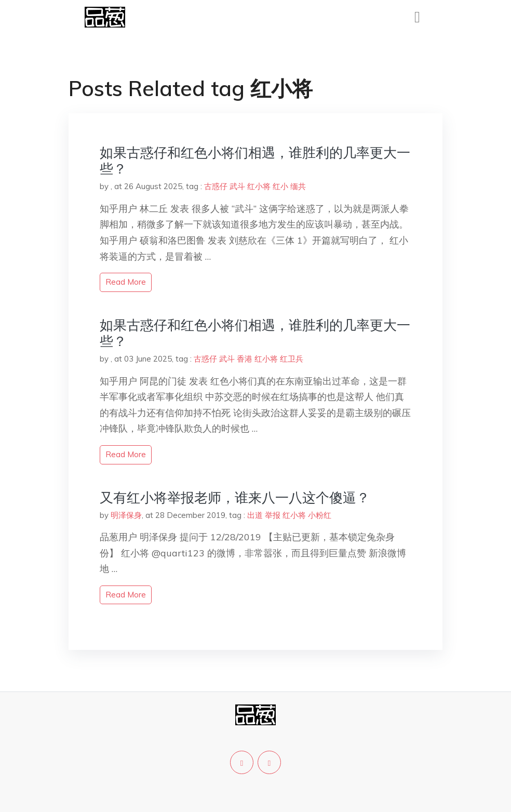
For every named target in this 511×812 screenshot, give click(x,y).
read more (126, 282)
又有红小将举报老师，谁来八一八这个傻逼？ (235, 497)
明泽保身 (126, 515)
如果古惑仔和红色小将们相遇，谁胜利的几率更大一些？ (255, 161)
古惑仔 (216, 186)
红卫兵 (292, 359)
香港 (245, 359)
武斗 (237, 186)
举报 (273, 515)
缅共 (298, 186)
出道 (255, 515)
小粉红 (320, 515)
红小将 (259, 186)
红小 (280, 186)
